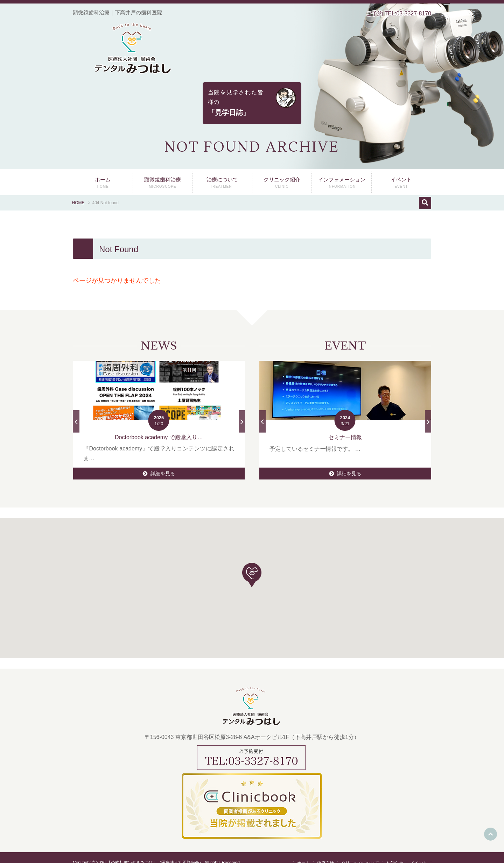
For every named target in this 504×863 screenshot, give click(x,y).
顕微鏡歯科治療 (163, 174)
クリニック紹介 (282, 174)
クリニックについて (360, 853)
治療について (222, 174)
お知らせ (395, 853)
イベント (401, 174)
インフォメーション (342, 174)
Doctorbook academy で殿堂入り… (159, 427)
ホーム (103, 174)
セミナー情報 (345, 427)
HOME (78, 192)
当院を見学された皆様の (252, 98)
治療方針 (325, 853)
